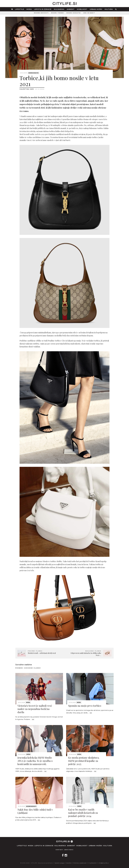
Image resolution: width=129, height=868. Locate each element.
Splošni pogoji (60, 863)
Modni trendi (58, 13)
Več (33, 719)
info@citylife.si (104, 863)
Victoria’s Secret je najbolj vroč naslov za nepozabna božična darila (35, 709)
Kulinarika (59, 9)
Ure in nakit (89, 13)
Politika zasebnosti (80, 863)
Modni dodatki (74, 13)
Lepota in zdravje (43, 9)
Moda (29, 9)
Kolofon (69, 863)
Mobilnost (82, 9)
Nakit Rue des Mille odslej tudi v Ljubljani (35, 811)
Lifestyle (20, 9)
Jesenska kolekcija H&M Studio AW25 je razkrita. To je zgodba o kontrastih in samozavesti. (35, 761)
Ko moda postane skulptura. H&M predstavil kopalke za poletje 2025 (84, 761)
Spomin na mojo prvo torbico (85, 706)
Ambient (71, 9)
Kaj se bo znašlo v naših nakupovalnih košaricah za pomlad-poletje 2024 (83, 813)
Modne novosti (41, 13)
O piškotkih (93, 863)
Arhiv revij (69, 850)
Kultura (109, 9)
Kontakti (60, 850)
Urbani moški (96, 9)
